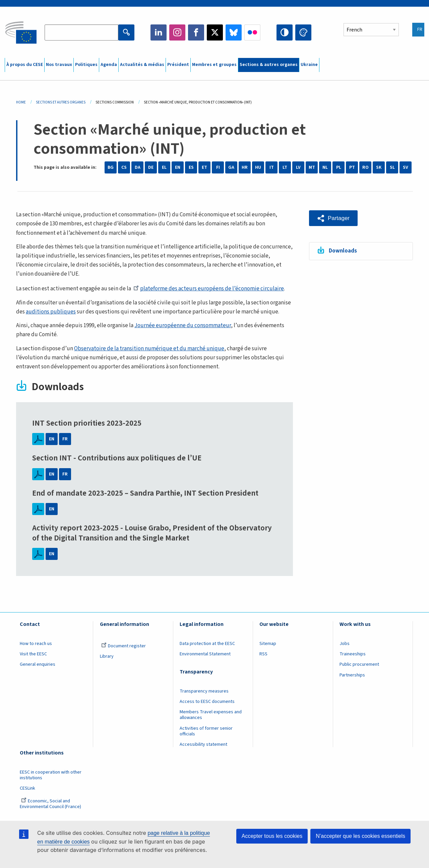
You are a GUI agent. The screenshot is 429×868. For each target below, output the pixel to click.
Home (21, 102)
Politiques (86, 65)
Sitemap (268, 644)
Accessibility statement (203, 744)
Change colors (303, 32)
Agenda (109, 65)
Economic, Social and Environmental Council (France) (51, 804)
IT (272, 167)
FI (218, 167)
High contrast (285, 32)
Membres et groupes (214, 65)
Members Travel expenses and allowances (211, 715)
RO (365, 167)
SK (379, 167)
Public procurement (359, 664)
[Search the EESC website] (81, 32)
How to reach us (36, 644)
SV (406, 167)
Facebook (196, 32)
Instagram (177, 32)
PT (352, 167)
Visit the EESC (33, 654)
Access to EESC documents (207, 702)
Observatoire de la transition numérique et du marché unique (149, 349)
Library (107, 656)
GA (231, 167)
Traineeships (353, 654)
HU (258, 167)
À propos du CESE (25, 65)
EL (164, 167)
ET (204, 167)
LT (285, 167)
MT (312, 167)
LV (298, 167)
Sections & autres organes (269, 65)
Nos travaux (59, 65)
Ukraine (309, 65)
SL (392, 167)
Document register (124, 646)
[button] (333, 218)
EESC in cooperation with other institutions (51, 775)
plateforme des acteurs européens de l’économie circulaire (209, 289)
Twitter (215, 32)
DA (138, 167)
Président (178, 65)
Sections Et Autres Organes (61, 102)
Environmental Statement (205, 654)
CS (124, 167)
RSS (263, 654)
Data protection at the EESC (207, 644)
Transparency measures (204, 691)
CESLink (27, 788)
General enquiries (38, 664)
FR (65, 439)
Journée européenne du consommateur (183, 325)
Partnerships (352, 675)
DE (151, 167)
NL (325, 167)
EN (178, 167)
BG (111, 167)
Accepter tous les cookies (272, 836)
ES (191, 167)
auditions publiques (51, 312)
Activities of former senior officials (206, 731)
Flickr (252, 32)
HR (245, 167)
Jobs (345, 644)
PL (339, 167)
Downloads (343, 251)
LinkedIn (159, 32)
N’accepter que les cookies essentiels (360, 836)
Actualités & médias (142, 65)
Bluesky (234, 32)
